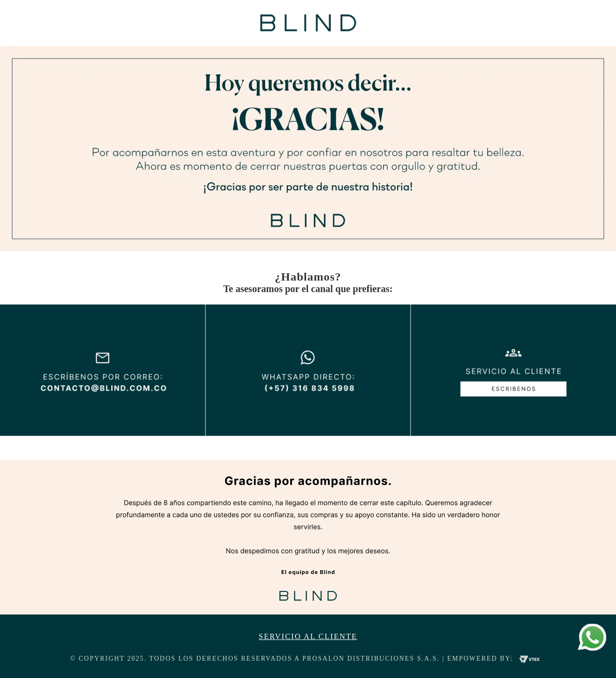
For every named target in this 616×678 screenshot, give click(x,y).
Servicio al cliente (308, 637)
